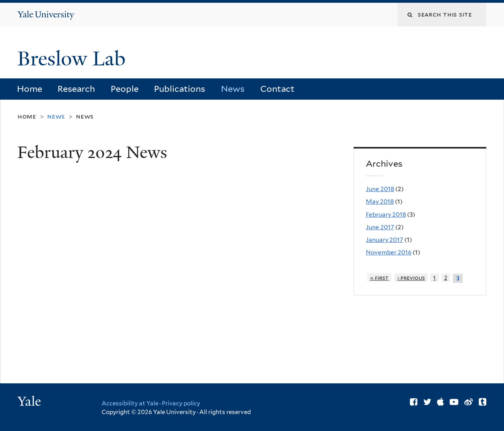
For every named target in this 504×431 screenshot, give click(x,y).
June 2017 (380, 227)
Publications (180, 89)
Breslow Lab (74, 59)
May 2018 (380, 202)
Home (30, 89)
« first (380, 278)
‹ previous (411, 278)
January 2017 (384, 240)
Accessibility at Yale (130, 403)
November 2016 (389, 252)
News (233, 89)
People (125, 89)
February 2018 (386, 215)
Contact (277, 89)
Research (76, 89)
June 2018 (380, 189)
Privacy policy (181, 403)
